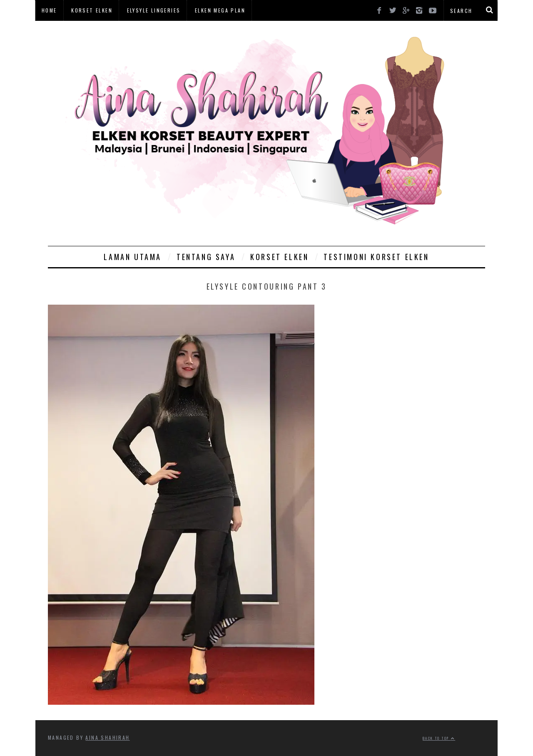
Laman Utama (133, 257)
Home (49, 10)
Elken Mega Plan (220, 10)
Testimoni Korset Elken (376, 257)
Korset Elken (92, 10)
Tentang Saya (206, 257)
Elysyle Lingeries (154, 10)
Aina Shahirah (107, 737)
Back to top (439, 738)
